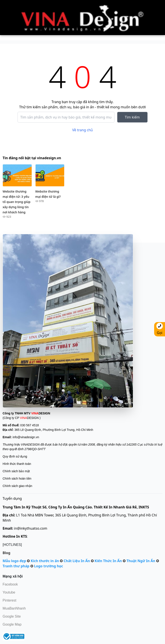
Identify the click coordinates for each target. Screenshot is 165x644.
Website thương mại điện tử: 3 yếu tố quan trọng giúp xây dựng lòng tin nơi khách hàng (16, 202)
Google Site (12, 616)
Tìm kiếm (132, 117)
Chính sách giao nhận (17, 486)
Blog (7, 553)
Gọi (160, 329)
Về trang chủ (82, 130)
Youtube (9, 592)
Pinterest (9, 600)
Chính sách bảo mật (16, 471)
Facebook (10, 584)
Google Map (12, 624)
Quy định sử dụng (15, 456)
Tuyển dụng (12, 498)
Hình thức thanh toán (17, 464)
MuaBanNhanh (14, 608)
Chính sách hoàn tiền (17, 479)
